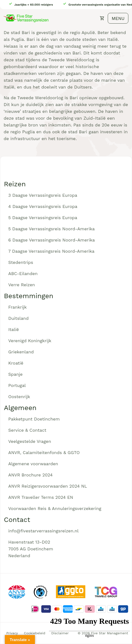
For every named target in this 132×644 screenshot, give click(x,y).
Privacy (12, 633)
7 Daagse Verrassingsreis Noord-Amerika (51, 251)
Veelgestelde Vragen (30, 441)
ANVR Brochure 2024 (30, 475)
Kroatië (16, 363)
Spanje (15, 374)
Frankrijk (17, 307)
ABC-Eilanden (23, 273)
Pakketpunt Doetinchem (34, 419)
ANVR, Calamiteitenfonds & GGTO (44, 452)
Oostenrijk (19, 397)
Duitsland (18, 318)
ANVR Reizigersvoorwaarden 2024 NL (48, 486)
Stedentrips (21, 262)
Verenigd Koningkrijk (30, 341)
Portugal (17, 385)
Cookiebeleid (35, 633)
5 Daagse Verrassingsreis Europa (43, 218)
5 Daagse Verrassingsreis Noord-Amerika (51, 229)
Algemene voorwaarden (33, 464)
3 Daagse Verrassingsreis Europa (43, 195)
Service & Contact (27, 430)
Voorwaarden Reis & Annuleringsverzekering (55, 508)
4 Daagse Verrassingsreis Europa (43, 206)
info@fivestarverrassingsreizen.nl (43, 531)
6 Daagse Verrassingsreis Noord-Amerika (52, 240)
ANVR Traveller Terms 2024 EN (41, 497)
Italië (14, 329)
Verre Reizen (22, 285)
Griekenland (21, 352)
